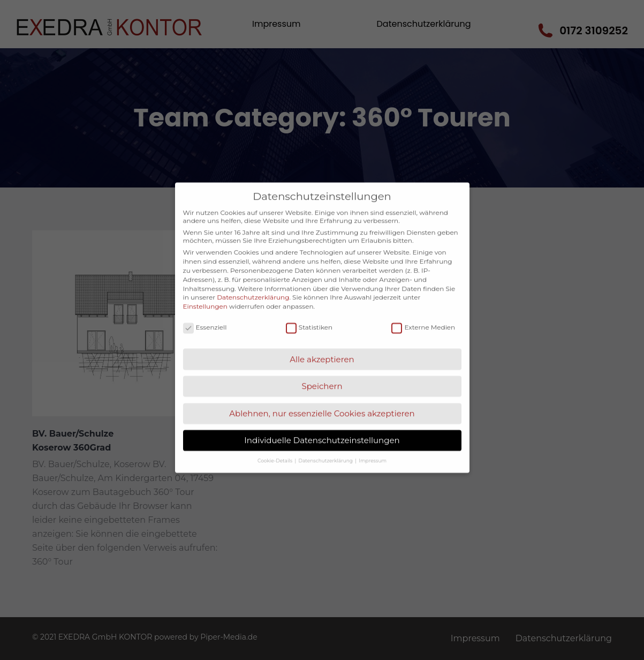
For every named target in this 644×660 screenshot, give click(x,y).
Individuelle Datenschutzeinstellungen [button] (322, 425)
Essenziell (205, 312)
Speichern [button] (322, 371)
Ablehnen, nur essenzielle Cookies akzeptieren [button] (322, 398)
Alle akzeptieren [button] (322, 344)
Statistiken (309, 312)
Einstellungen (205, 291)
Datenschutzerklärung (253, 282)
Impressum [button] (373, 445)
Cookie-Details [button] (275, 445)
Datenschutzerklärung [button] (327, 445)
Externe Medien (423, 312)
